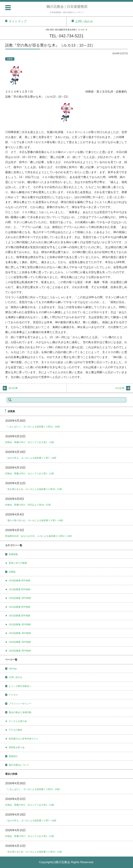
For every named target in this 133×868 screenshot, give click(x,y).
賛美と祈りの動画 (18, 563)
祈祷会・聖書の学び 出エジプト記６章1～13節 (30, 442)
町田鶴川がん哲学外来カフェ (23, 739)
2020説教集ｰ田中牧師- (20, 598)
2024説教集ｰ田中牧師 (20, 633)
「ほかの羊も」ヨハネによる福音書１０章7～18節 (31, 458)
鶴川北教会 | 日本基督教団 (67, 7)
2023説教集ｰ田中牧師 (20, 624)
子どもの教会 (16, 730)
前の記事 (13, 388)
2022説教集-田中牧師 (20, 616)
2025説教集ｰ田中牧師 (20, 642)
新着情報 (13, 554)
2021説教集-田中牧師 (20, 607)
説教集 (10, 59)
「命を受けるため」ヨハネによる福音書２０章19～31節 (34, 489)
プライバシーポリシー (20, 704)
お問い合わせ (16, 677)
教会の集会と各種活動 (20, 712)
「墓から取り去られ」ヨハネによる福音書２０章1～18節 (34, 520)
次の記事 (120, 388)
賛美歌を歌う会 (17, 747)
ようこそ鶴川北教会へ (20, 686)
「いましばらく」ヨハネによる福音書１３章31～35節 (32, 427)
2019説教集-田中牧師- (20, 589)
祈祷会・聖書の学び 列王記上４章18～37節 (28, 505)
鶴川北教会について (19, 765)
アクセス (13, 695)
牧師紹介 (13, 756)
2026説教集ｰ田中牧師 (20, 651)
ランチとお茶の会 (18, 721)
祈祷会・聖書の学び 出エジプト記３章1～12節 (30, 474)
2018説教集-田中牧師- (20, 580)
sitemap (13, 669)
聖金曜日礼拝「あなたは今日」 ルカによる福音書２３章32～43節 (38, 536)
